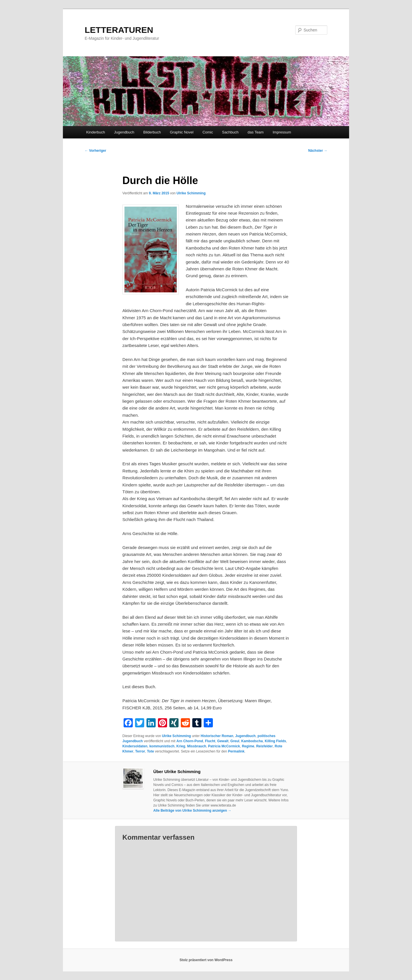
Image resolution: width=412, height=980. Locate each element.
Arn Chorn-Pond (190, 741)
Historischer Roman (217, 736)
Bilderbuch (152, 132)
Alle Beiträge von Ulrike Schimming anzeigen (192, 811)
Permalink (236, 751)
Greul (235, 741)
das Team (255, 132)
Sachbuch (230, 132)
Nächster (318, 151)
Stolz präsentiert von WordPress (206, 960)
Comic (208, 132)
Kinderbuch (96, 132)
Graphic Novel (182, 132)
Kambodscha (252, 741)
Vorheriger (95, 151)
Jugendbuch (124, 132)
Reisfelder (264, 746)
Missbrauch (197, 746)
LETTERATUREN (119, 30)
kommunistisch (162, 746)
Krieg (181, 746)
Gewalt (223, 741)
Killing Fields (275, 741)
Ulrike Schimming (191, 193)
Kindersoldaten (135, 746)
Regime (248, 746)
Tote (150, 751)
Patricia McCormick (224, 746)
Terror (140, 751)
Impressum (282, 132)
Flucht (210, 741)
